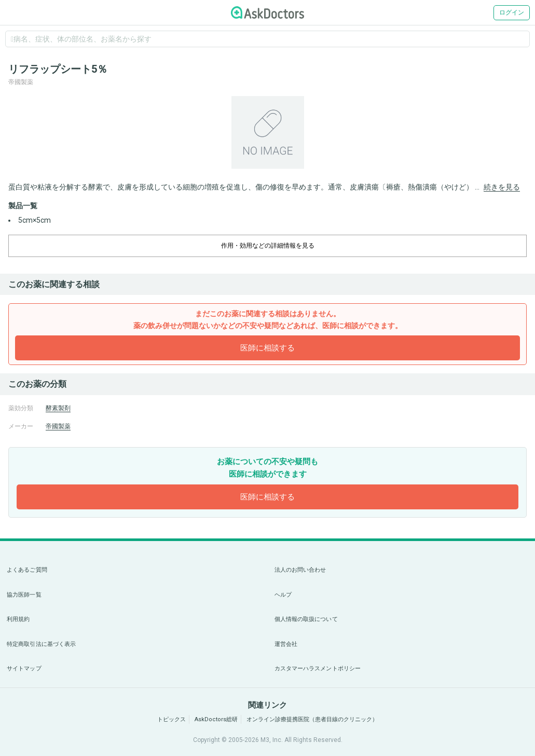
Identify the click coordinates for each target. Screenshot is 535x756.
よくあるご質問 (27, 570)
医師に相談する (267, 348)
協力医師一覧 (24, 595)
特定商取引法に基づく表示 (41, 644)
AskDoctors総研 (216, 719)
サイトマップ (24, 669)
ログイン (512, 12)
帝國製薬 (58, 426)
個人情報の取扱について (306, 619)
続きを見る (502, 187)
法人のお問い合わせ (300, 570)
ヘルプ (283, 595)
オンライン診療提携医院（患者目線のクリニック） (312, 719)
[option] (267, 132)
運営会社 (286, 644)
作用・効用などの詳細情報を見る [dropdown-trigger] (268, 246)
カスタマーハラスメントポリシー (318, 669)
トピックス (172, 719)
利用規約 (18, 619)
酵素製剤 (58, 408)
